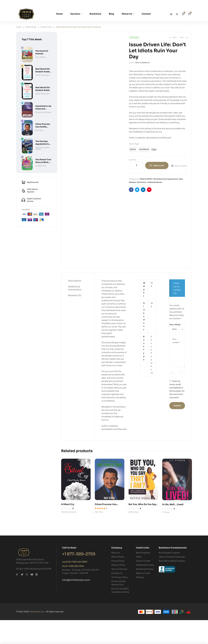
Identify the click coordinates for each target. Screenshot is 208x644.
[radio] (133, 149)
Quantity (132, 160)
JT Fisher (166, 536)
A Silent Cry (68, 528)
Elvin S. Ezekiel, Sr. (143, 63)
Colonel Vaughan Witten (42, 148)
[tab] (75, 305)
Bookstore (31, 27)
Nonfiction (46, 27)
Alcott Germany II (43, 75)
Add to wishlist (181, 166)
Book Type (134, 144)
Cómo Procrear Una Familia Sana (43, 127)
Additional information (75, 312)
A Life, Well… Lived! (173, 528)
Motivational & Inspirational (166, 179)
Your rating (175, 348)
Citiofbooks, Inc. (37, 636)
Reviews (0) (75, 319)
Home (19, 27)
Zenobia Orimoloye (43, 112)
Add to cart (159, 166)
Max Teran (99, 536)
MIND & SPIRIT (146, 179)
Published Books (155, 182)
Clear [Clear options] (154, 149)
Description (75, 305)
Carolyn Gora (41, 166)
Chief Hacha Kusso (69, 536)
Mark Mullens (41, 57)
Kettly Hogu (133, 536)
